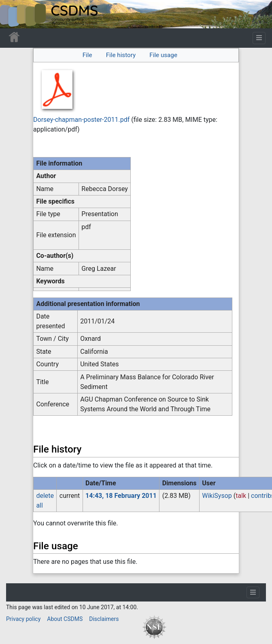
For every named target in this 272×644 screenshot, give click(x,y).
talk (241, 496)
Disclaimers (104, 619)
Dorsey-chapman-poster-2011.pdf (81, 120)
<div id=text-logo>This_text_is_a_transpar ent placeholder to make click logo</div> (13, 14)
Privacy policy (23, 619)
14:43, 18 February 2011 (121, 496)
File (87, 55)
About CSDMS (65, 619)
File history (121, 55)
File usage (163, 55)
